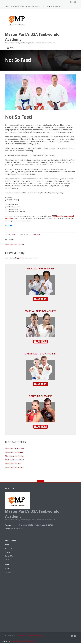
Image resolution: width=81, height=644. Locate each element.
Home (7, 545)
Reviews (8, 553)
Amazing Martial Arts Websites (23, 642)
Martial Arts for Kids (40, 269)
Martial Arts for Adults (40, 312)
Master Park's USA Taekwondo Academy (30, 636)
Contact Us (9, 557)
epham (14, 235)
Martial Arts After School (15, 449)
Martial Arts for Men (13, 464)
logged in (19, 258)
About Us (9, 549)
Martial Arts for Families (15, 245)
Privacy (8, 569)
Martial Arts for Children (15, 457)
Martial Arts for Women (14, 468)
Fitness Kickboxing (41, 397)
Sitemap (8, 573)
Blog (7, 560)
